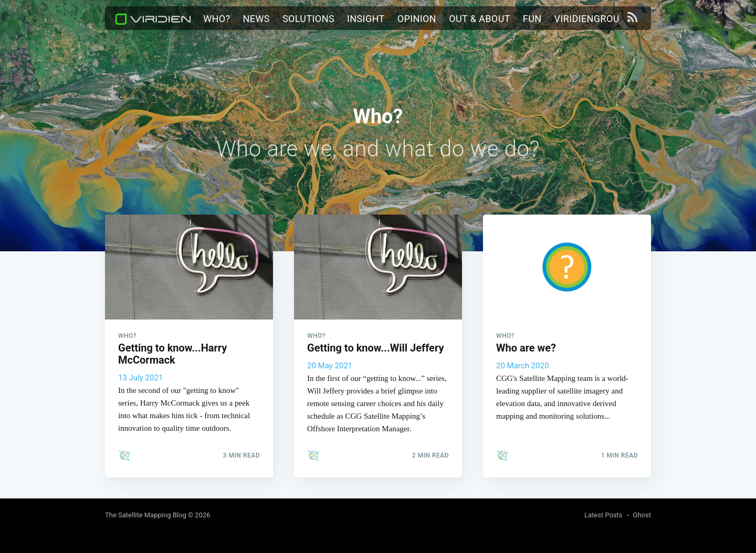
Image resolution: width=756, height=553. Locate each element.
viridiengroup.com (601, 19)
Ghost (642, 515)
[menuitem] (217, 19)
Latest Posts (603, 515)
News (256, 19)
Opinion (417, 19)
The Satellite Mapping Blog (146, 515)
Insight (366, 19)
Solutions (308, 19)
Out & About (480, 19)
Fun (532, 19)
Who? (217, 19)
